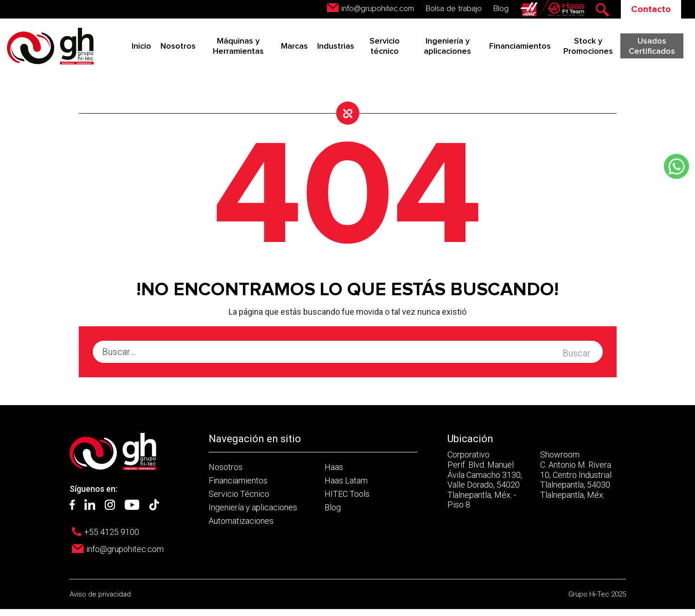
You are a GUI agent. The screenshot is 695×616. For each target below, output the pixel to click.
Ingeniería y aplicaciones (253, 507)
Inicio (141, 46)
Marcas (294, 46)
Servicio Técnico (239, 494)
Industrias (336, 46)
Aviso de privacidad (100, 594)
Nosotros (178, 46)
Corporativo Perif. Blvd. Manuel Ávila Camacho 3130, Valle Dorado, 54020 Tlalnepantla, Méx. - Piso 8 (485, 479)
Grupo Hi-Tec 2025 (597, 594)
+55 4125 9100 (112, 532)
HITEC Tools (347, 494)
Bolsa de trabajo (454, 9)
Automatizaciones (241, 521)
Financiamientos (520, 46)
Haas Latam (346, 480)
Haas (334, 467)
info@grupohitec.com (378, 9)
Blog (501, 9)
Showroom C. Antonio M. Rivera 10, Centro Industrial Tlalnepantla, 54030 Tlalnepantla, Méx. (576, 474)
